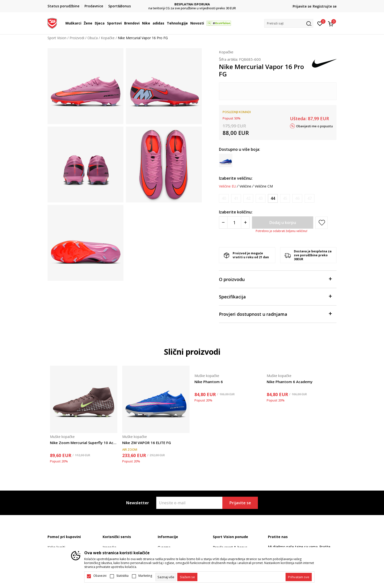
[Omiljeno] (320, 23)
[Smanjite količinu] (223, 223)
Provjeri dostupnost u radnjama (275, 314)
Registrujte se (325, 6)
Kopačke (108, 38)
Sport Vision (57, 38)
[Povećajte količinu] (245, 223)
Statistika (122, 576)
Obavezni (100, 576)
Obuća (93, 38)
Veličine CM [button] (264, 186)
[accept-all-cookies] (299, 577)
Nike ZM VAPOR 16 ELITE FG (147, 443)
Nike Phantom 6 (209, 382)
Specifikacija (275, 296)
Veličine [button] (245, 186)
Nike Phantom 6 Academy (290, 382)
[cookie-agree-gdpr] (187, 577)
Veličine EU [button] (228, 186)
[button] (289, 23)
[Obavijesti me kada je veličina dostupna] (224, 198)
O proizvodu (275, 279)
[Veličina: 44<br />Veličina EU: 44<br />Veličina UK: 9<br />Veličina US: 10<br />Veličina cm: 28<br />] (273, 198)
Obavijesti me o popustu (314, 126)
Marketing (145, 576)
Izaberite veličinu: (236, 178)
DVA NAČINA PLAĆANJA (192, 4)
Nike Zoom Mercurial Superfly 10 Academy (84, 443)
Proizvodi (77, 38)
